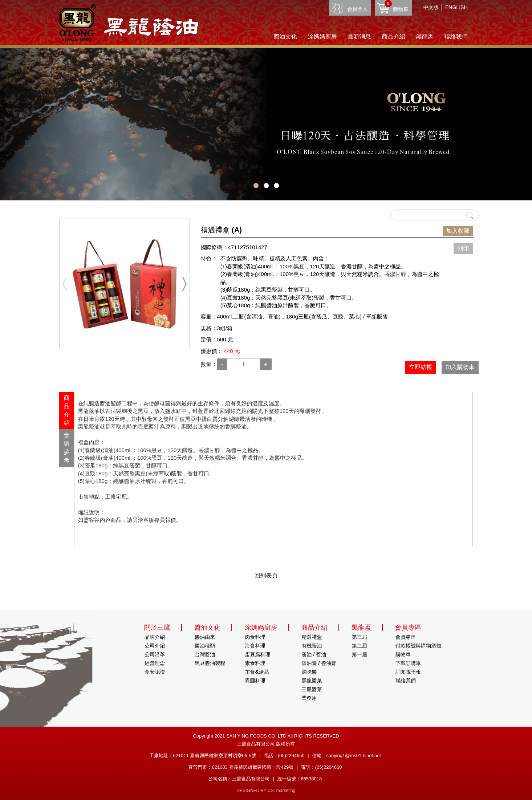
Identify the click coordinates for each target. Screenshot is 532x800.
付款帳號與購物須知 (418, 646)
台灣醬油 (205, 654)
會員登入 (357, 9)
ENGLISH (456, 7)
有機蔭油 (312, 646)
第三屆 (360, 637)
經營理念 (155, 663)
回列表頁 (266, 575)
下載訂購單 (408, 663)
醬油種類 (205, 646)
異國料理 (255, 681)
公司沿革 (155, 654)
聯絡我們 (456, 36)
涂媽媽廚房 (322, 36)
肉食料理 (255, 637)
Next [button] (184, 284)
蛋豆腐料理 (257, 654)
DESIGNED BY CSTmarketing (266, 791)
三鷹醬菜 (312, 689)
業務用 (309, 698)
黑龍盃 (425, 36)
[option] (125, 284)
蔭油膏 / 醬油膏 (319, 663)
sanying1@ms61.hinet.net (354, 756)
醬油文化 (285, 36)
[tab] (66, 411)
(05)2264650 (291, 756)
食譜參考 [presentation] (66, 448)
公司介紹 (155, 646)
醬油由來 (205, 637)
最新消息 (360, 36)
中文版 (431, 7)
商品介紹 (394, 36)
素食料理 (255, 663)
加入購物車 (460, 367)
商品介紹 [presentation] (66, 410)
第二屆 (360, 646)
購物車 (397, 6)
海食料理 (255, 646)
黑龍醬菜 (312, 681)
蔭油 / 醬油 (314, 654)
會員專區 (406, 637)
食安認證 (155, 672)
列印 (463, 248)
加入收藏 (458, 231)
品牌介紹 (155, 637)
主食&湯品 (257, 672)
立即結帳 (421, 367)
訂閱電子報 (408, 672)
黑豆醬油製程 (210, 663)
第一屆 (360, 654)
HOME (129, 23)
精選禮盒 (312, 637)
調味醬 (309, 672)
